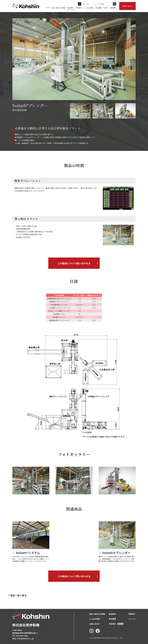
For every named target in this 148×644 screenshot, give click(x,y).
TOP (48, 8)
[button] (133, 59)
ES (88, 4)
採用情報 (113, 8)
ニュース (132, 619)
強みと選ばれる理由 (59, 8)
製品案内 (71, 8)
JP (80, 4)
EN (84, 4)
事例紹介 (79, 8)
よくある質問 (89, 8)
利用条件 (116, 624)
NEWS (106, 8)
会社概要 (98, 8)
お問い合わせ (127, 6)
